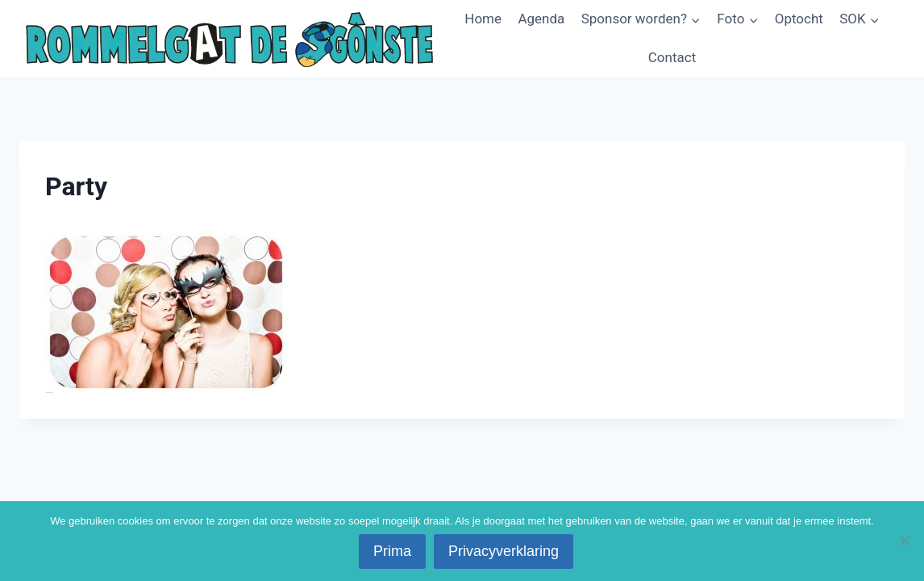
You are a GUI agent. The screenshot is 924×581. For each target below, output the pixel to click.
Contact (672, 57)
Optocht (799, 19)
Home (483, 19)
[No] (904, 541)
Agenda (541, 19)
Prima (392, 551)
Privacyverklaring (504, 551)
